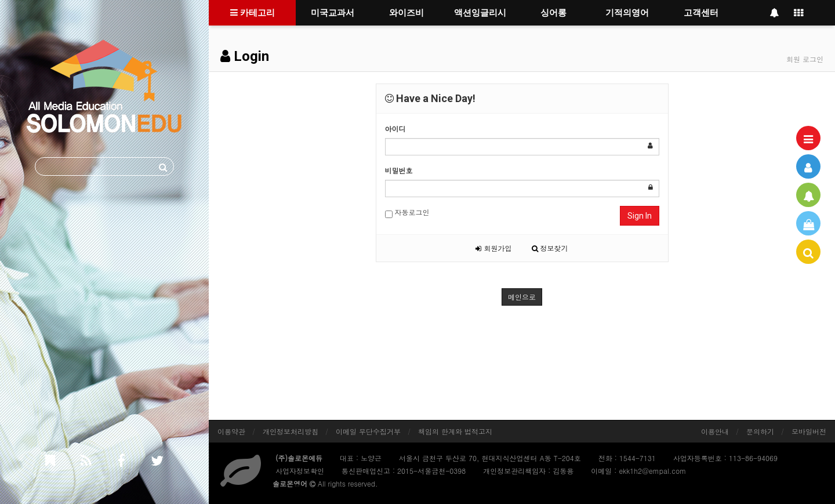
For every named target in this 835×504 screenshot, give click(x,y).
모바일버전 (809, 431)
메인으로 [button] (522, 297)
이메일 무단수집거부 (368, 431)
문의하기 (760, 431)
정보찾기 (550, 248)
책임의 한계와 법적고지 (455, 431)
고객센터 (701, 13)
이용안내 (715, 431)
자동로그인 (407, 213)
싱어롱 (553, 13)
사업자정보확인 (300, 471)
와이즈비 (406, 13)
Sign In (640, 216)
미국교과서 (333, 13)
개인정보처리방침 (291, 431)
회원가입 (493, 248)
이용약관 (231, 431)
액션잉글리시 (480, 13)
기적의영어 (627, 13)
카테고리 (253, 13)
